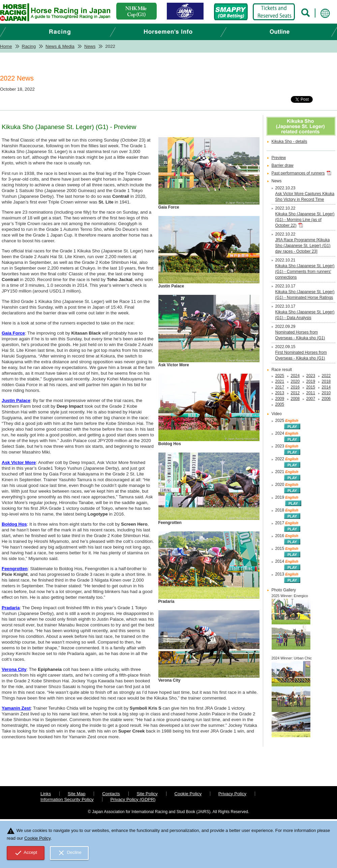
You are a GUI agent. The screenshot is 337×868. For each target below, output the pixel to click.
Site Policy (147, 794)
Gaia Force (13, 333)
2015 (311, 387)
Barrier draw (283, 165)
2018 (326, 381)
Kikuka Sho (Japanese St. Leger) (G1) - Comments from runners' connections (305, 272)
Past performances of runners (298, 173)
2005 (280, 404)
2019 (311, 381)
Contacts (111, 794)
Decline (69, 853)
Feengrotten (15, 569)
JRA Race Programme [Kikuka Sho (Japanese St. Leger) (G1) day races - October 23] (303, 246)
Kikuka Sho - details (289, 142)
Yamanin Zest (16, 708)
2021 (280, 381)
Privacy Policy (232, 794)
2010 (326, 393)
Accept (26, 853)
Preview (279, 158)
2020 (295, 381)
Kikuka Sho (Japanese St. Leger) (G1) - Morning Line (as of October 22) (305, 220)
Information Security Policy (67, 799)
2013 (280, 393)
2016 (295, 387)
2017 (280, 387)
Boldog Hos (14, 524)
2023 (311, 376)
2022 (326, 376)
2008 (295, 399)
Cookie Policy (188, 794)
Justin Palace (16, 400)
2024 (295, 376)
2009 (280, 399)
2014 (326, 387)
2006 (326, 399)
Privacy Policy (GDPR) (133, 799)
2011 (311, 393)
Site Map (77, 794)
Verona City (14, 669)
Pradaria (11, 608)
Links (46, 794)
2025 (280, 376)
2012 (295, 393)
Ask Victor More (19, 462)
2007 (311, 399)
